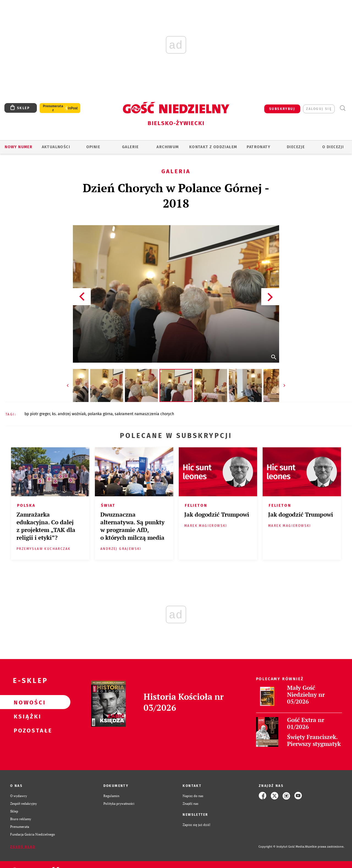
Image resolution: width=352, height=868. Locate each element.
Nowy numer (19, 147)
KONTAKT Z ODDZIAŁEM (213, 147)
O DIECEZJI (333, 147)
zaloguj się (319, 109)
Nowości (26, 702)
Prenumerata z (53, 108)
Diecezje (296, 147)
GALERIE (130, 147)
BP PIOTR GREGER (37, 414)
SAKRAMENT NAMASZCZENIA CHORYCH (144, 414)
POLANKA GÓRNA (100, 414)
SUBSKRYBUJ (282, 109)
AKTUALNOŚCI (56, 147)
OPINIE (93, 147)
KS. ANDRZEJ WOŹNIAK (69, 414)
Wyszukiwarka (343, 108)
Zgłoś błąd (23, 847)
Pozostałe (26, 730)
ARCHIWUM (168, 147)
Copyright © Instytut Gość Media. (282, 847)
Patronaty (258, 147)
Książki (26, 716)
